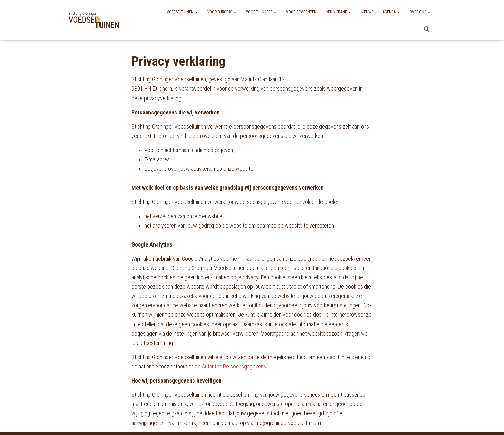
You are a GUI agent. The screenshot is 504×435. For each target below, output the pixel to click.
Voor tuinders (261, 12)
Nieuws (367, 12)
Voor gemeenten (301, 12)
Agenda (391, 12)
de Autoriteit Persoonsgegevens (230, 366)
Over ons (420, 12)
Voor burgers (222, 12)
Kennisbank (339, 12)
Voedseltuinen (182, 12)
